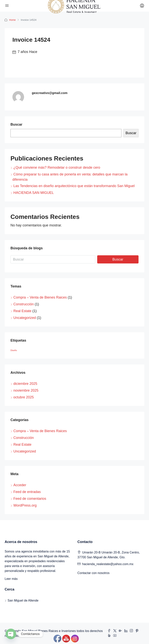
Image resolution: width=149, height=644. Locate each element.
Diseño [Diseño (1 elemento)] (14, 350)
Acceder (20, 485)
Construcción (24, 304)
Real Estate (22, 311)
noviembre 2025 (26, 390)
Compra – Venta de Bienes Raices (40, 297)
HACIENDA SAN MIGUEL (34, 193)
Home (13, 20)
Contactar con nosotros (93, 573)
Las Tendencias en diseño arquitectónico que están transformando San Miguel (74, 186)
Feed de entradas (27, 492)
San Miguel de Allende (23, 600)
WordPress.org (25, 505)
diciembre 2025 (25, 384)
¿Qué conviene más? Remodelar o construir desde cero (57, 167)
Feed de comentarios (30, 499)
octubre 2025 (24, 397)
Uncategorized (25, 318)
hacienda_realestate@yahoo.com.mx (108, 564)
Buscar (16, 124)
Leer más (11, 579)
